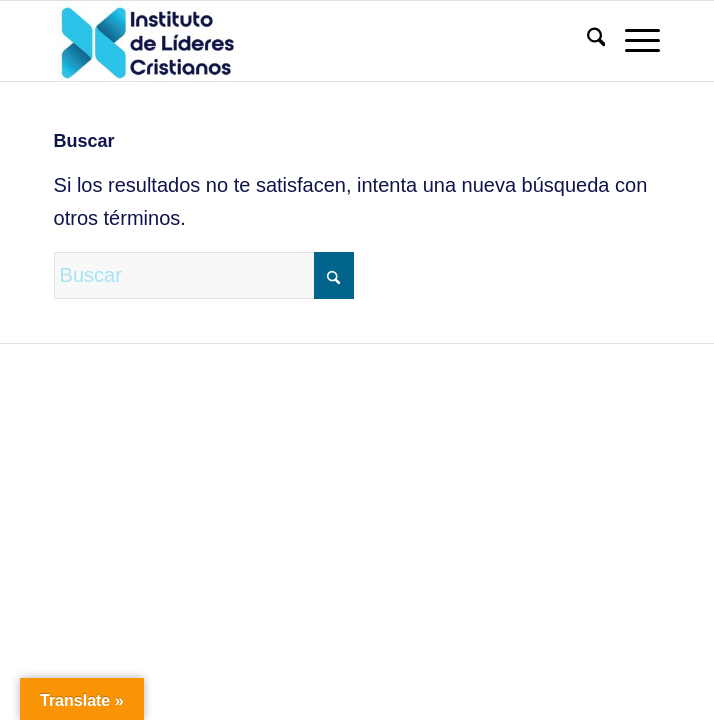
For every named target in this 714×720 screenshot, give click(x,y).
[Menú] (632, 41)
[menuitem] (586, 41)
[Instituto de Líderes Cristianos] (297, 41)
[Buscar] (586, 41)
